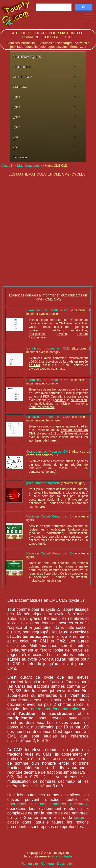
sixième (81, 818)
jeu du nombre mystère (44, 483)
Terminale (20, 157)
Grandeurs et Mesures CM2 (48, 451)
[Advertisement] (47, 232)
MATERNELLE (24, 67)
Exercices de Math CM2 (49, 380)
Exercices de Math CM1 (49, 310)
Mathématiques (28, 166)
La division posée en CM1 (49, 348)
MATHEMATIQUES (27, 57)
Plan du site (30, 864)
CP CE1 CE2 (22, 77)
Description (65, 864)
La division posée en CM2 (49, 417)
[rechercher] (53, 7)
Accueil (7, 166)
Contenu (48, 864)
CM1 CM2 (20, 87)
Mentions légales (63, 857)
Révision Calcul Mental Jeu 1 (50, 516)
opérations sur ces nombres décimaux (47, 804)
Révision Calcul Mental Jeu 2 (50, 553)
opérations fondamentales (55, 709)
